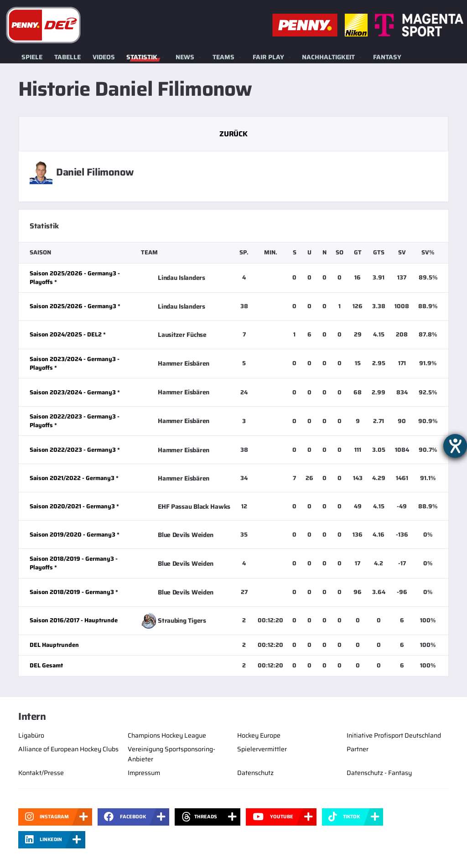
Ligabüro (31, 735)
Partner (358, 749)
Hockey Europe (259, 735)
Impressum (144, 773)
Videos (104, 57)
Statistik (142, 57)
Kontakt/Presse (41, 773)
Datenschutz (255, 773)
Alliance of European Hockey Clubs (68, 749)
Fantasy (387, 57)
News (185, 57)
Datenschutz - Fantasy (379, 773)
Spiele (32, 57)
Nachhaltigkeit (328, 57)
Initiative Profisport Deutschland (394, 735)
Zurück (233, 134)
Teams (223, 57)
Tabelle (67, 57)
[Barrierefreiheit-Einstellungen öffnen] (455, 446)
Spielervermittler (262, 749)
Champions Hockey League (167, 735)
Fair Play (268, 57)
